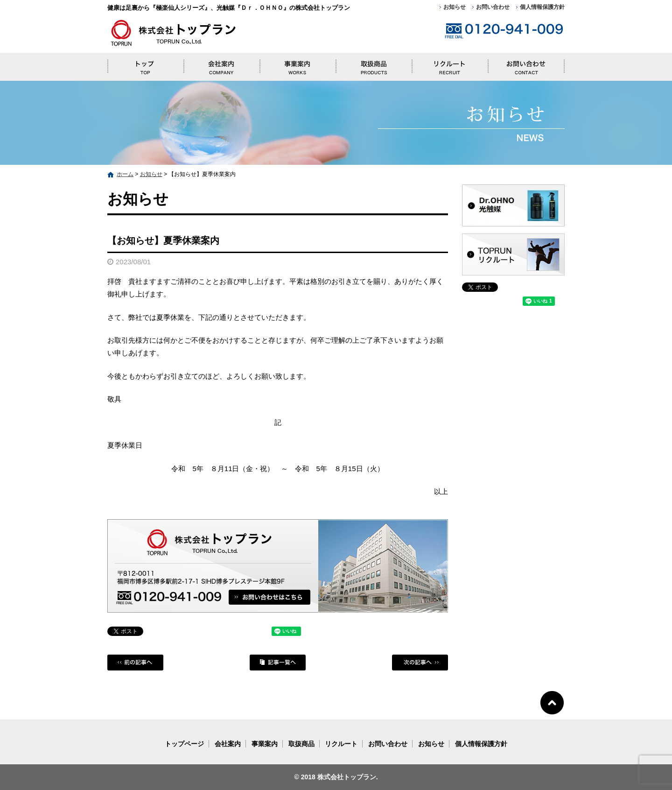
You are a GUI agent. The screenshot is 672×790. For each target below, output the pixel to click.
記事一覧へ (278, 663)
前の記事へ (135, 663)
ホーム (125, 174)
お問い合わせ (493, 7)
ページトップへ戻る (552, 702)
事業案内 (297, 64)
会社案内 (221, 64)
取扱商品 (374, 64)
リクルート (450, 64)
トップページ (145, 64)
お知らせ (455, 7)
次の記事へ (420, 663)
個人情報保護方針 (542, 7)
